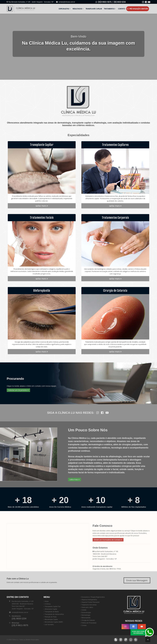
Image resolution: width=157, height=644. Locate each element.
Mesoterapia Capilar (51, 619)
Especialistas (65, 9)
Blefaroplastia (86, 618)
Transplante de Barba (52, 612)
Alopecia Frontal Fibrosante (90, 602)
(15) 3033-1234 (120, 2)
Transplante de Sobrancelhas (54, 614)
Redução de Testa (51, 617)
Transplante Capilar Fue (52, 607)
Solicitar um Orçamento (18, 390)
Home (47, 601)
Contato (122, 9)
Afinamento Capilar (51, 609)
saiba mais (42, 208)
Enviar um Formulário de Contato (108, 569)
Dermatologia (86, 615)
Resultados (78, 9)
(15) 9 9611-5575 (105, 2)
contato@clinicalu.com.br (66, 2)
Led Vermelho (49, 625)
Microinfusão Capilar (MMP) (54, 622)
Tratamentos (110, 9)
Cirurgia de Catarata (88, 620)
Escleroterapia (86, 613)
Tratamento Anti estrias (89, 605)
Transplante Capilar (94, 9)
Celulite (84, 610)
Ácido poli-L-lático (87, 607)
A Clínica (48, 604)
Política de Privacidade (89, 623)
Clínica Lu (15, 640)
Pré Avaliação (138, 9)
